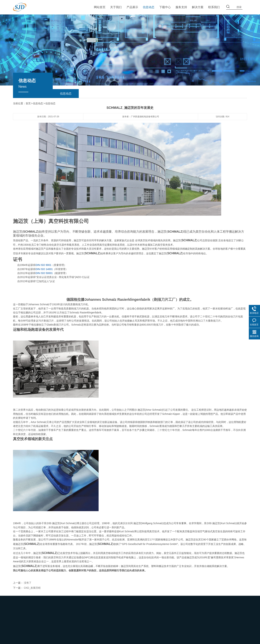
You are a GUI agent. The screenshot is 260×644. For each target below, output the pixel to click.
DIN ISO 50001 (44, 273)
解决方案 (198, 7)
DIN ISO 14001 (44, 269)
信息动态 (149, 7)
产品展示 (132, 7)
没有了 (28, 583)
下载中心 (165, 7)
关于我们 (116, 7)
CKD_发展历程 (32, 588)
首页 (28, 103)
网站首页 (100, 7)
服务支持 (181, 7)
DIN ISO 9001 (43, 265)
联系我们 (214, 7)
